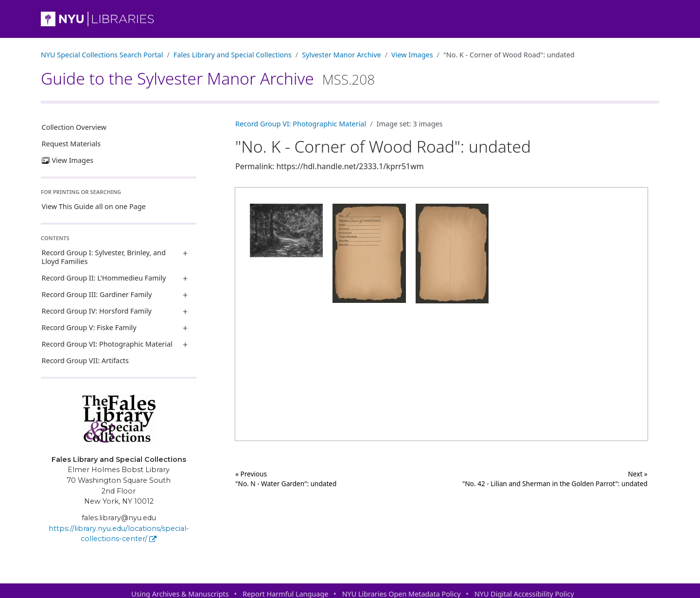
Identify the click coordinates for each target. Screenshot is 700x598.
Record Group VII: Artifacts (85, 361)
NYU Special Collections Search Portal (102, 55)
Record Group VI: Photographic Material (107, 344)
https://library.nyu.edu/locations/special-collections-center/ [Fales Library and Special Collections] (119, 534)
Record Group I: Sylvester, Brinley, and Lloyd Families (104, 257)
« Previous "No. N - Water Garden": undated (286, 479)
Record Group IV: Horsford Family (97, 311)
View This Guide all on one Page (94, 206)
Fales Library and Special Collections (233, 55)
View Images (412, 55)
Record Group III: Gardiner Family (97, 294)
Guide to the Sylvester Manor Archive (208, 78)
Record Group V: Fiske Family (89, 327)
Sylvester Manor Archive (341, 55)
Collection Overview (74, 127)
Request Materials (71, 144)
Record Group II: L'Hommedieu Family (104, 278)
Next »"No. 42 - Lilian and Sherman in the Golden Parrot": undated (555, 479)
